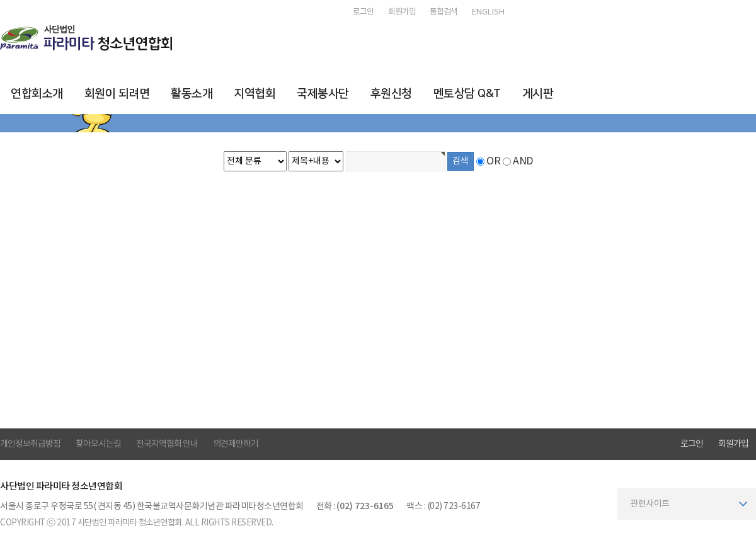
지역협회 (255, 94)
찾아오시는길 (98, 444)
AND (523, 161)
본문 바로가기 (0, 0)
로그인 (363, 12)
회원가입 (402, 12)
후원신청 (391, 94)
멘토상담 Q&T (467, 94)
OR (493, 161)
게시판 (538, 94)
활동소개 (192, 94)
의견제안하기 (236, 444)
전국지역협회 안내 (167, 444)
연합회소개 (37, 94)
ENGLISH (488, 12)
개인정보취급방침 (30, 444)
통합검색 (444, 12)
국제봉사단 (323, 94)
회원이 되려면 (117, 94)
